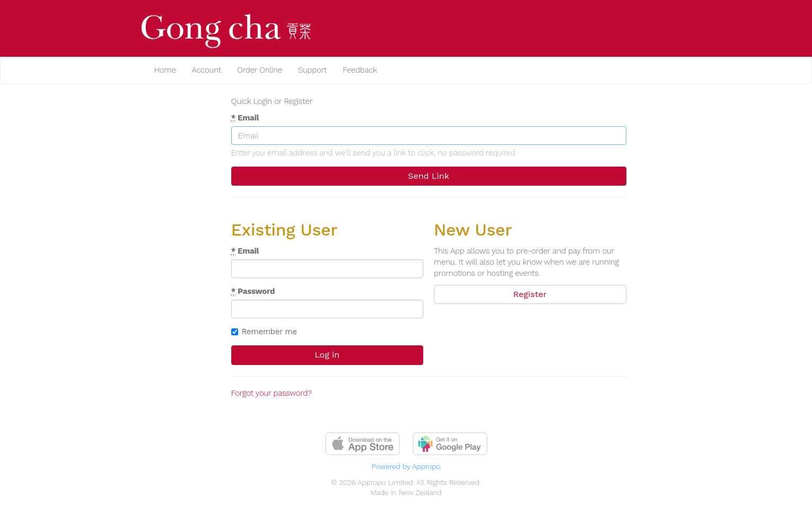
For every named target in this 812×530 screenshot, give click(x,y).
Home (165, 70)
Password (253, 292)
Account (206, 70)
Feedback (360, 70)
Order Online (260, 70)
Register (530, 294)
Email (245, 118)
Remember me (264, 332)
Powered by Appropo (406, 466)
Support (312, 70)
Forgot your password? (272, 393)
